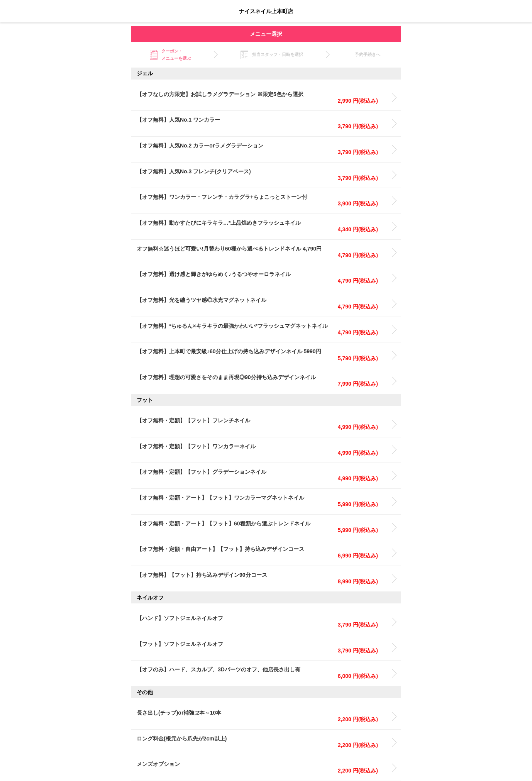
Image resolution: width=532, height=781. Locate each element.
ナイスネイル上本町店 (266, 11)
